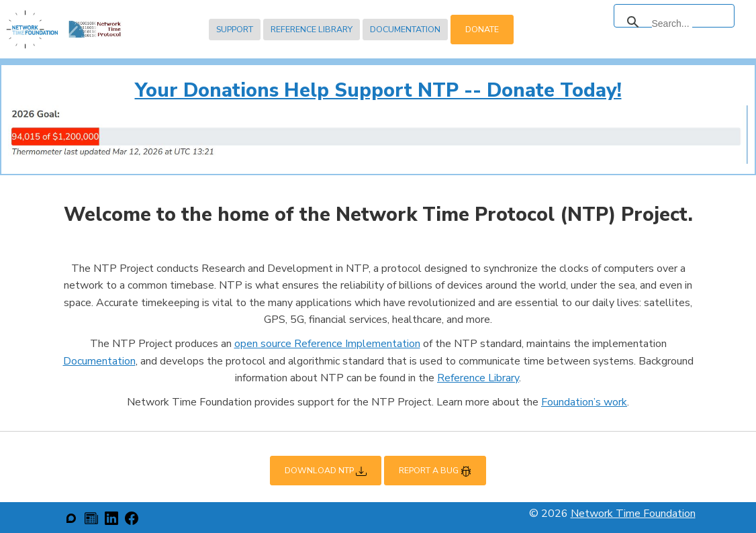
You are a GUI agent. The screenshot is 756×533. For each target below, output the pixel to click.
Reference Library (312, 29)
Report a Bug (435, 471)
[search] (672, 23)
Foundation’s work (584, 402)
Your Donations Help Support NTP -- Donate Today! (378, 90)
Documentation (405, 29)
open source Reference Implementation (327, 344)
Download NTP (326, 471)
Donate (482, 29)
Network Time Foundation (633, 514)
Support (235, 29)
